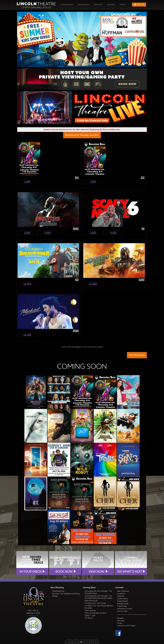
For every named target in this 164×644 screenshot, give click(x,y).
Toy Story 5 (89, 618)
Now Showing (67, 5)
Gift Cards (121, 621)
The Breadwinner (58, 591)
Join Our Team (122, 611)
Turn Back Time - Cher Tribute (95, 603)
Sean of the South (91, 601)
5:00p (48, 232)
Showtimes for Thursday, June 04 (82, 135)
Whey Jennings (90, 610)
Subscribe (121, 596)
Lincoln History (123, 599)
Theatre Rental (122, 601)
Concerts (98, 5)
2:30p (93, 232)
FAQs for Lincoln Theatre (126, 626)
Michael (55, 596)
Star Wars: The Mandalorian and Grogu (66, 593)
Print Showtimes (137, 355)
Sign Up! (139, 5)
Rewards (111, 5)
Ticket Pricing (122, 606)
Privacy (120, 623)
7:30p (27, 181)
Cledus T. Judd (90, 615)
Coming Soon (83, 5)
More (123, 5)
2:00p (27, 232)
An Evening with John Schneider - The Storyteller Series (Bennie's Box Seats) (98, 597)
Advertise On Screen (125, 609)
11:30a (27, 284)
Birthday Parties (123, 604)
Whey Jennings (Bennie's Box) (96, 613)
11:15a (27, 335)
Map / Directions (123, 591)
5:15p (113, 232)
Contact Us (121, 593)
